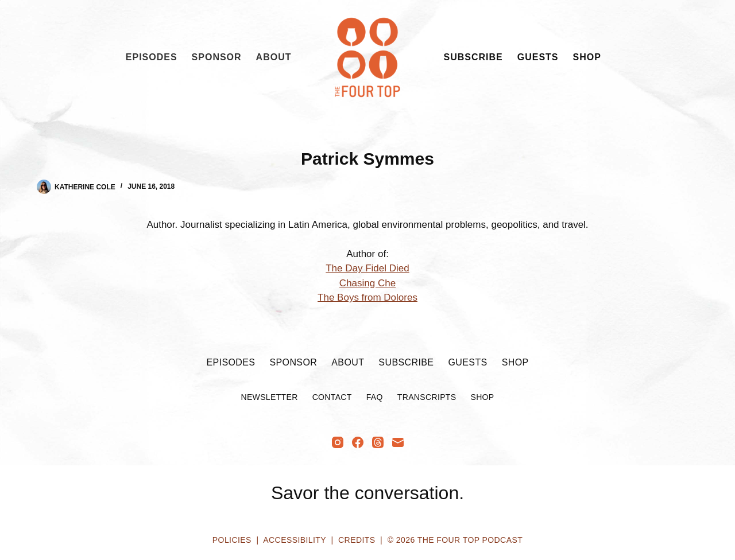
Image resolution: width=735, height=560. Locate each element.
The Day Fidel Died (367, 268)
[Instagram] (338, 442)
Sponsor (217, 57)
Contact (332, 397)
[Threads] (378, 442)
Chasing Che (367, 283)
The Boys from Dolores (367, 297)
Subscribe (473, 57)
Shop (587, 57)
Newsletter (269, 397)
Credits (357, 540)
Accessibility (294, 540)
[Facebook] (358, 442)
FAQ (375, 397)
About (274, 57)
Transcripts (427, 397)
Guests (538, 57)
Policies (232, 540)
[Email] (398, 442)
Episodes (152, 57)
